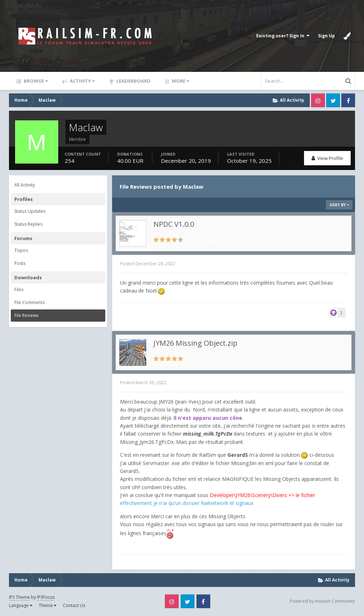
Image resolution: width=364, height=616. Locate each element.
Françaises (169, 233)
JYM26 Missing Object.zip (195, 343)
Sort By (339, 205)
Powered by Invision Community (322, 601)
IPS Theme (19, 597)
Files (19, 289)
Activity (82, 81)
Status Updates (30, 211)
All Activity (25, 185)
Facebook (348, 100)
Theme (48, 605)
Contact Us (74, 605)
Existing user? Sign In (283, 36)
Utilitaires (168, 352)
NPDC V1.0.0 (174, 224)
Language (21, 605)
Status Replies (28, 224)
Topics (21, 250)
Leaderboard (133, 81)
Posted (148, 264)
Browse (35, 81)
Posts (20, 263)
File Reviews (26, 315)
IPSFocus (46, 597)
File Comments (29, 302)
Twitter (333, 100)
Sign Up (326, 36)
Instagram (318, 100)
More (180, 81)
